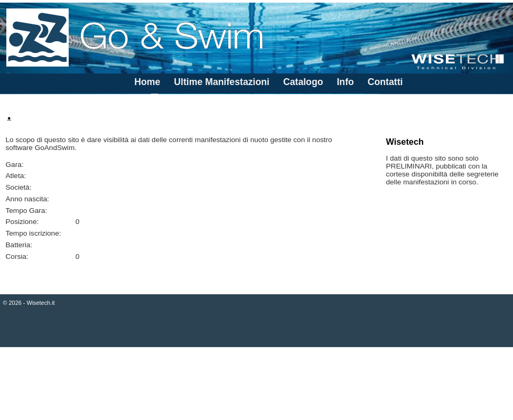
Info (345, 82)
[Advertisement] (256, 385)
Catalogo (303, 82)
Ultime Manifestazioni (222, 82)
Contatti (385, 82)
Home (147, 82)
